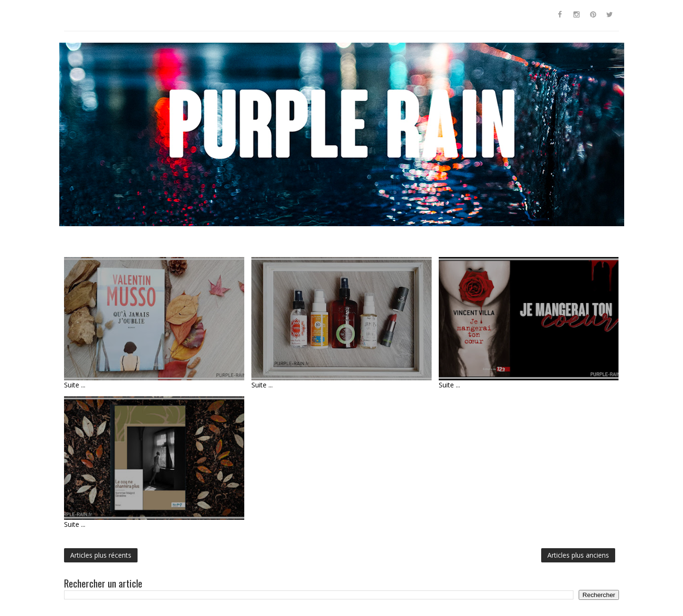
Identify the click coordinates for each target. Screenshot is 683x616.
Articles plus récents (101, 555)
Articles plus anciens (578, 555)
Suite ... (75, 385)
